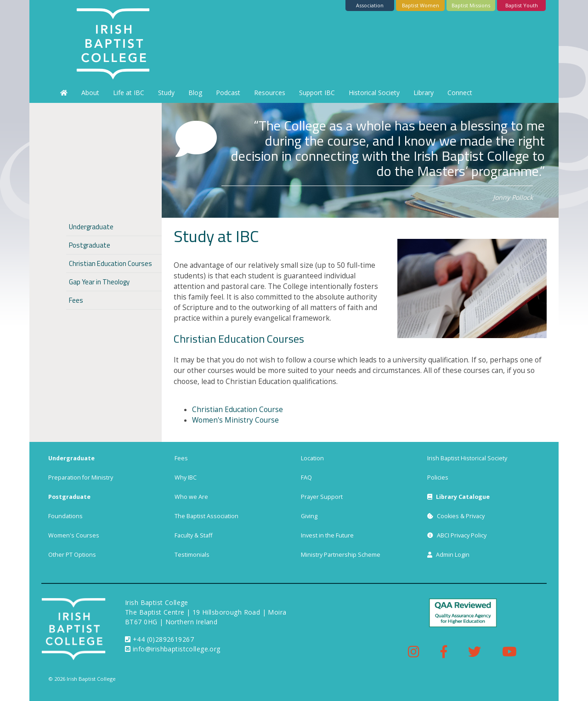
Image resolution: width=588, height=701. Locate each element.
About (90, 93)
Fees (76, 300)
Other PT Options (72, 555)
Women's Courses (74, 535)
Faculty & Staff (193, 535)
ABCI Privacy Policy (457, 535)
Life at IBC (129, 93)
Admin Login (448, 555)
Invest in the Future (327, 535)
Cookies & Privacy (456, 516)
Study (166, 93)
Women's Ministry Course (235, 420)
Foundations (65, 516)
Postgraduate (90, 245)
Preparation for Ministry (81, 478)
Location (312, 458)
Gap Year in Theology (99, 282)
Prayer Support (322, 497)
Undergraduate (91, 227)
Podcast (228, 93)
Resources (270, 93)
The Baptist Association (206, 516)
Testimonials (192, 555)
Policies (438, 478)
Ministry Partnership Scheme (341, 555)
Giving (309, 516)
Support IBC (317, 93)
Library (424, 93)
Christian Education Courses (239, 339)
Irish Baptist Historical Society (467, 458)
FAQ (306, 478)
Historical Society (374, 93)
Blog (195, 93)
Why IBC (186, 478)
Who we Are (191, 497)
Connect (460, 93)
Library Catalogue (458, 497)
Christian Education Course (237, 410)
